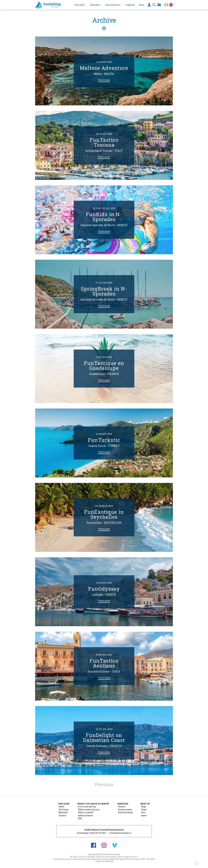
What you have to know (93, 804)
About (61, 807)
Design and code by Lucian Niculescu (197, 863)
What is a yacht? (86, 812)
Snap (143, 807)
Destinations (113, 5)
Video (144, 810)
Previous (104, 784)
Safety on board (85, 816)
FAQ (80, 818)
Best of (145, 804)
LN (112, 861)
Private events (125, 810)
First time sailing (87, 807)
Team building (125, 812)
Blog (141, 5)
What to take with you (89, 810)
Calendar (95, 5)
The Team (64, 810)
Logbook (130, 5)
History (62, 816)
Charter (122, 807)
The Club (79, 5)
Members (63, 812)
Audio (144, 816)
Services (123, 804)
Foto (143, 812)
